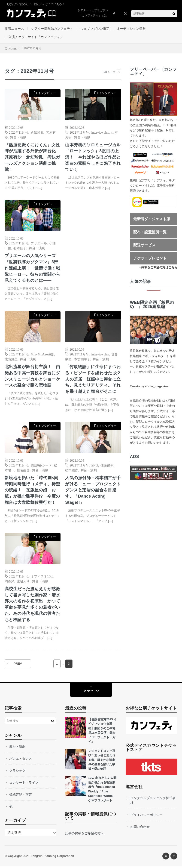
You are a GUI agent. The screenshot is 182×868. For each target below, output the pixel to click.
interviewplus (100, 132)
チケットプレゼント (150, 259)
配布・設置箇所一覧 (150, 233)
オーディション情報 (131, 29)
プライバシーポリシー (146, 816)
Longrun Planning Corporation (52, 858)
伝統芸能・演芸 (21, 796)
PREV (18, 665)
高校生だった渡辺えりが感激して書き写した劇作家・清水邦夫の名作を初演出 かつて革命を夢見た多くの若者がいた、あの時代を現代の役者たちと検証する (32, 606)
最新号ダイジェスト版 (152, 219)
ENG (95, 466)
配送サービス (144, 245)
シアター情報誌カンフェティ (52, 29)
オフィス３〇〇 (42, 577)
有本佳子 (20, 249)
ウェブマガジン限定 (95, 29)
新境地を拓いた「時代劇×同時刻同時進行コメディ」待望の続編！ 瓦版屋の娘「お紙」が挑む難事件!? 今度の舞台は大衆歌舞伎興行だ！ (32, 491)
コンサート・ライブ (24, 784)
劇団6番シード (41, 466)
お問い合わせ (140, 828)
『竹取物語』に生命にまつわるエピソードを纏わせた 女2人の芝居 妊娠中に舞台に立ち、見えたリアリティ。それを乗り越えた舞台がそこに (93, 380)
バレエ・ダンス (21, 760)
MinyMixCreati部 (42, 355)
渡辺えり (23, 582)
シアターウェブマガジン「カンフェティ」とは (93, 13)
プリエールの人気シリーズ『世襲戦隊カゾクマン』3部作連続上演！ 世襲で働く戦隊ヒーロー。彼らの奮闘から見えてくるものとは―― (32, 269)
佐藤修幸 (107, 466)
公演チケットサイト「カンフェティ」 (36, 37)
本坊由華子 (82, 360)
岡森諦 (9, 582)
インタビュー (47, 93)
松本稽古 (72, 471)
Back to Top (91, 693)
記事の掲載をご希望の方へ (85, 835)
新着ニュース (14, 29)
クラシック (17, 772)
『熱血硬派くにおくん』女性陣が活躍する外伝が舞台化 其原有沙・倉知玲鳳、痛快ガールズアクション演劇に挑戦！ (32, 158)
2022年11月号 (19, 132)
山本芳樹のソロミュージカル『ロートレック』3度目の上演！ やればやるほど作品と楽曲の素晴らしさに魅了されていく (93, 158)
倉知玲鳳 (37, 132)
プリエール (39, 244)
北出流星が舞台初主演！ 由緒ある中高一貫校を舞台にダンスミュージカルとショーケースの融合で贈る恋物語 (32, 377)
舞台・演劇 (18, 137)
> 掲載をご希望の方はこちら (158, 268)
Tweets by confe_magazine (149, 387)
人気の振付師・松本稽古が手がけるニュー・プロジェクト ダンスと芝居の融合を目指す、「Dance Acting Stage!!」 (93, 491)
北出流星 (11, 360)
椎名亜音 (23, 471)
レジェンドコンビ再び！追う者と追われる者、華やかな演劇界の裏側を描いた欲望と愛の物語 (102, 761)
